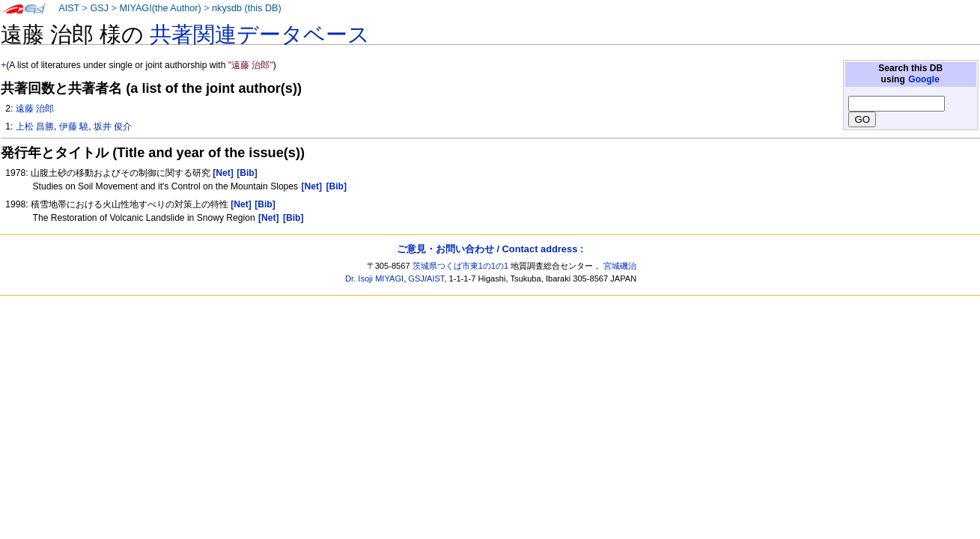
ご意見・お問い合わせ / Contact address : (490, 249)
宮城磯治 (620, 266)
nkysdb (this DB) (247, 8)
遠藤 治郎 (35, 109)
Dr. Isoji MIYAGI (374, 278)
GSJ (99, 8)
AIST (69, 8)
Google (924, 79)
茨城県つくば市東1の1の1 (461, 266)
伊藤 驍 (74, 127)
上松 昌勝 (35, 127)
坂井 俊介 (113, 127)
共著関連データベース (260, 34)
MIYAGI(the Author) (160, 8)
